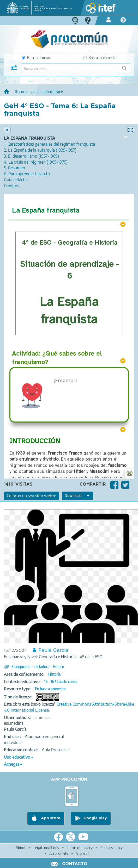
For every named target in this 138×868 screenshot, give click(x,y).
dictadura (42, 667)
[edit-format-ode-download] (77, 496)
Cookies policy (112, 848)
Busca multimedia (100, 58)
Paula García (53, 650)
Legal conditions (46, 848)
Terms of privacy (80, 848)
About (21, 848)
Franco (59, 667)
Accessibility (59, 853)
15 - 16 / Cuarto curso (61, 681)
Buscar (127, 70)
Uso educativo (17, 757)
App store (50, 818)
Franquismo (21, 667)
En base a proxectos (51, 689)
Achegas (12, 764)
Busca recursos (36, 58)
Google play (95, 818)
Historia (54, 674)
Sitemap (82, 853)
